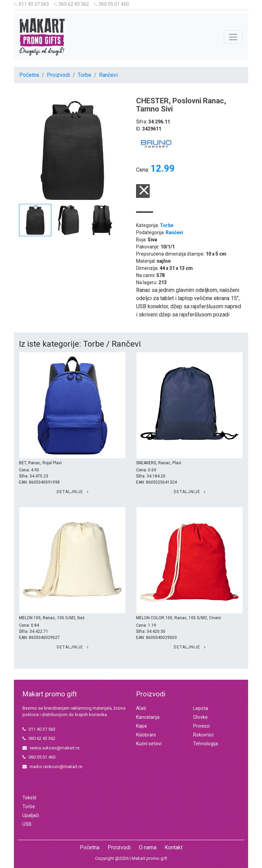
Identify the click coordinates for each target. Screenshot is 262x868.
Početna (29, 75)
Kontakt (174, 847)
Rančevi (108, 75)
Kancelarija (148, 717)
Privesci (201, 726)
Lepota (201, 708)
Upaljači (31, 815)
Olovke (200, 717)
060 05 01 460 (111, 4)
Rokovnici (203, 735)
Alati (141, 708)
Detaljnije (73, 492)
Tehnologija (205, 744)
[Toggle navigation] (233, 37)
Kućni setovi (149, 744)
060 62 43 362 (71, 4)
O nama (148, 847)
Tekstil (29, 798)
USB (27, 824)
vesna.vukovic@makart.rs (51, 748)
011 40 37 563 (31, 4)
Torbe (85, 75)
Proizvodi (58, 75)
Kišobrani (146, 735)
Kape (142, 726)
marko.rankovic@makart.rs (52, 767)
